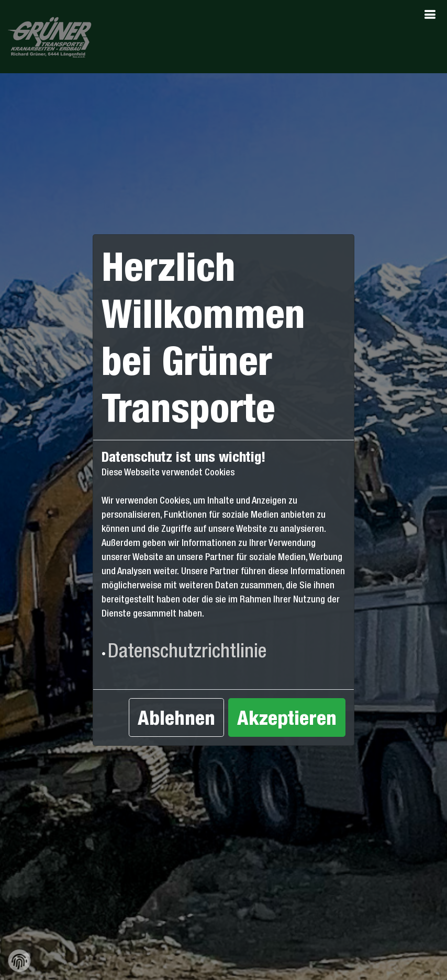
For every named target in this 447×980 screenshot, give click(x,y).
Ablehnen (176, 717)
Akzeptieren (287, 717)
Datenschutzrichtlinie (187, 650)
